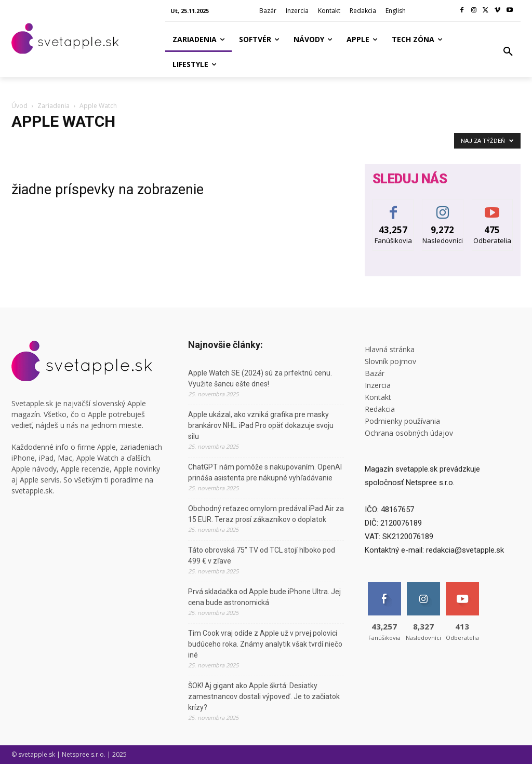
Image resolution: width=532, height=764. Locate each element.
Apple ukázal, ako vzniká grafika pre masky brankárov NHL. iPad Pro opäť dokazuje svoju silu (261, 425)
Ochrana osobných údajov (409, 433)
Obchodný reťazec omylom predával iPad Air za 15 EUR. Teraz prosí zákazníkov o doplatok (266, 514)
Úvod (19, 106)
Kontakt (378, 397)
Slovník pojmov (390, 361)
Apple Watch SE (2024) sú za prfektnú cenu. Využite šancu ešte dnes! (260, 378)
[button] (508, 52)
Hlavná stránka (390, 349)
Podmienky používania (402, 421)
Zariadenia (54, 106)
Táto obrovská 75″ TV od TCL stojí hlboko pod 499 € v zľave (262, 555)
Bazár (375, 373)
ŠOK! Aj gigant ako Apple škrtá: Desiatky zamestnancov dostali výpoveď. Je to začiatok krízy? (264, 696)
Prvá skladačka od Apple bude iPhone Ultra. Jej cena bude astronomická (264, 597)
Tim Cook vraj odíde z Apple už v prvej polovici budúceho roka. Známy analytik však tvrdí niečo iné (265, 644)
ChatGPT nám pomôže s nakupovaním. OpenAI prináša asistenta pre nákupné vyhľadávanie (265, 472)
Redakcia (380, 409)
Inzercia (378, 385)
